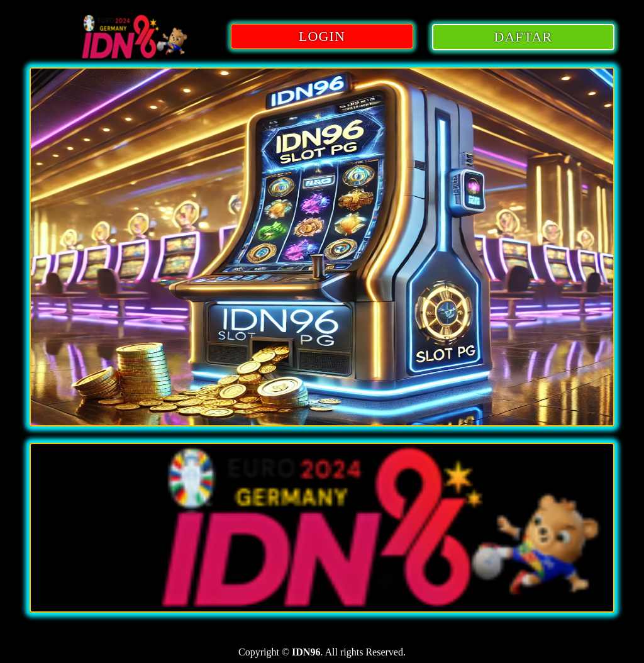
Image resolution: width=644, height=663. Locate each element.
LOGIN (322, 36)
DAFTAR (524, 37)
